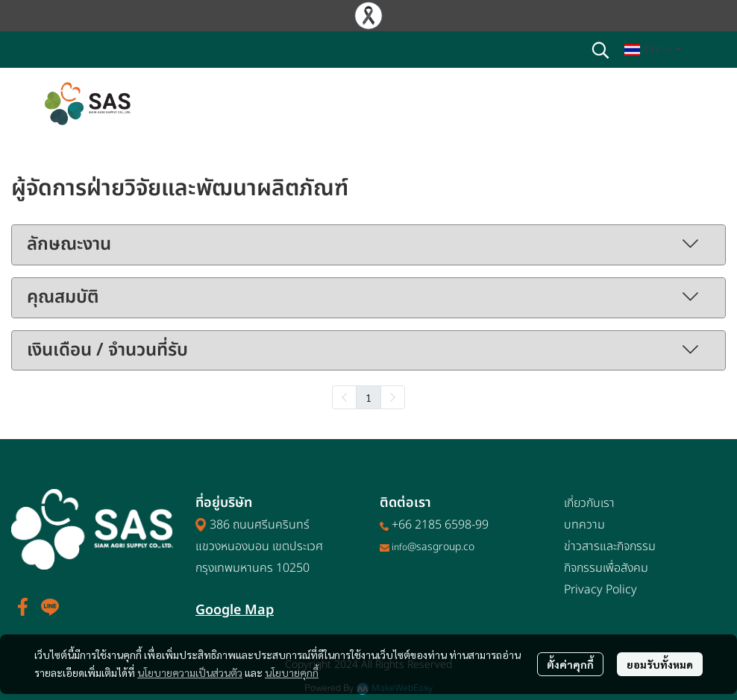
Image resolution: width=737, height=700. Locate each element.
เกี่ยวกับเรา (589, 503)
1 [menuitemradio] (368, 397)
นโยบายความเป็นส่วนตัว (190, 672)
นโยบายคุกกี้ (292, 672)
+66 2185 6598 (432, 525)
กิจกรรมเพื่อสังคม (606, 568)
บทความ (584, 525)
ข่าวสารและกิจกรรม (610, 546)
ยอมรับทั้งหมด (660, 664)
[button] (600, 50)
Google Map (235, 610)
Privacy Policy (600, 590)
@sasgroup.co (441, 547)
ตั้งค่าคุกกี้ (570, 664)
